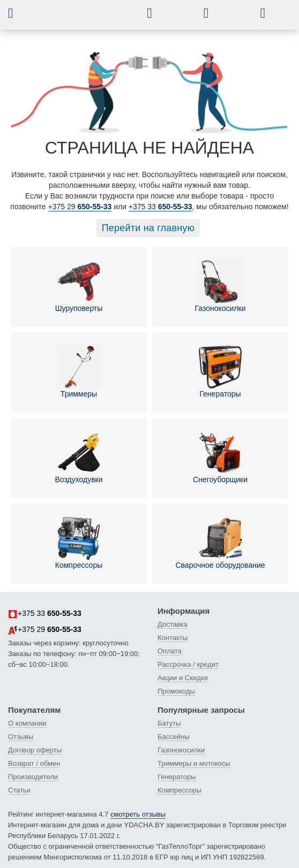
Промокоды (176, 691)
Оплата (170, 651)
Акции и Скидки (183, 678)
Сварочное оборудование (220, 543)
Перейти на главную (148, 228)
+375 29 (80, 207)
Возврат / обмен (34, 763)
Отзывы (21, 737)
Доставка (173, 624)
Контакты (173, 638)
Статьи (19, 790)
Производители (33, 777)
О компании (27, 723)
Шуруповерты (79, 286)
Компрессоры (79, 543)
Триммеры (79, 372)
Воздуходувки (79, 458)
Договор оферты (35, 750)
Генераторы (220, 372)
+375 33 (160, 207)
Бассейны (174, 737)
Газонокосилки (220, 286)
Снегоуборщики (220, 458)
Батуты (169, 723)
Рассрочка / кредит (188, 664)
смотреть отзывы (138, 814)
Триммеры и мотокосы (194, 763)
